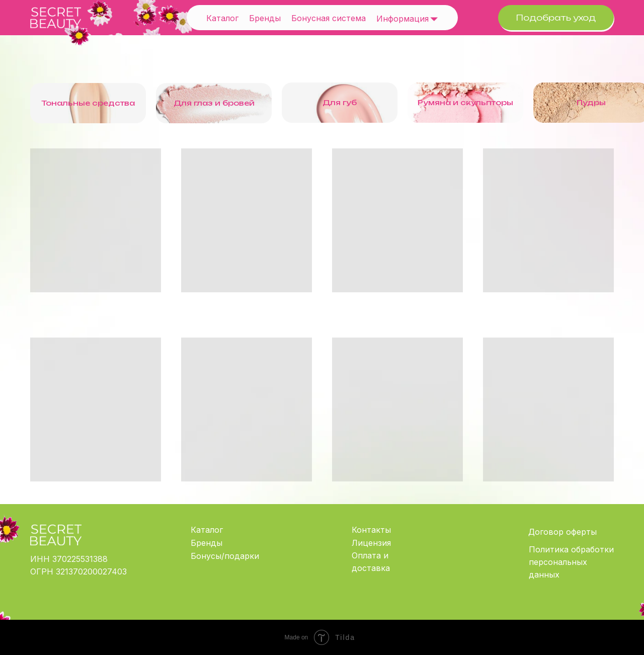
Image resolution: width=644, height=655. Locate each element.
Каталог (222, 18)
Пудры (591, 102)
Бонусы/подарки (225, 556)
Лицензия (371, 543)
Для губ (340, 102)
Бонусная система (329, 18)
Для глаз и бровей (214, 103)
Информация (403, 19)
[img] (434, 19)
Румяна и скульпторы (465, 102)
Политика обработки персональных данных (571, 562)
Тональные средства (88, 103)
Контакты (371, 530)
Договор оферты (562, 532)
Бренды (265, 18)
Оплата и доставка (371, 562)
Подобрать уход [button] (556, 18)
